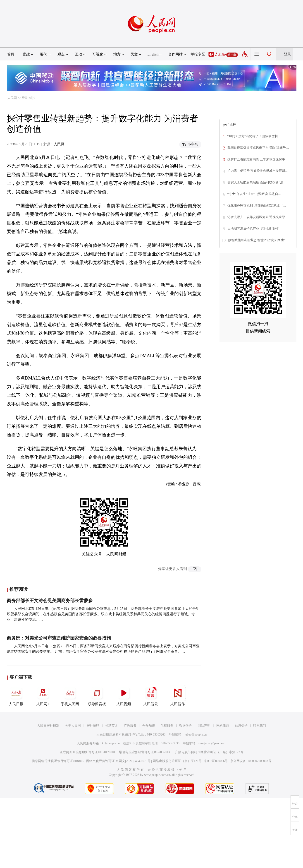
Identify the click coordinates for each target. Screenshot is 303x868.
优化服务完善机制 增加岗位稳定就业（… (257, 206)
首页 (11, 54)
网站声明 (204, 726)
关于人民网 (73, 726)
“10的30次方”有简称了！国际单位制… (254, 136)
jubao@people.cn (196, 735)
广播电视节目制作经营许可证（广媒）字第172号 (209, 752)
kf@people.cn (111, 743)
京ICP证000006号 (216, 761)
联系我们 (260, 726)
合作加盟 (149, 726)
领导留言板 (97, 695)
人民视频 (124, 695)
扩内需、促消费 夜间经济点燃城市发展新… (258, 171)
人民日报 (16, 695)
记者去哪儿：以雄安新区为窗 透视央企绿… (258, 217)
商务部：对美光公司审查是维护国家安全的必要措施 (59, 638)
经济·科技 (29, 98)
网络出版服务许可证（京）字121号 (177, 761)
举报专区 (198, 54)
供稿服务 (167, 726)
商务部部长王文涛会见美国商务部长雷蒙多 (50, 601)
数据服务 (186, 726)
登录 (287, 54)
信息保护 (241, 726)
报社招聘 (93, 726)
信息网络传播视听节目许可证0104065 (58, 761)
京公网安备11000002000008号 (251, 761)
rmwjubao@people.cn (212, 743)
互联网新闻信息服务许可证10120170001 (87, 752)
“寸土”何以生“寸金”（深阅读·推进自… (254, 194)
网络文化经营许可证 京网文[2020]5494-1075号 (118, 761)
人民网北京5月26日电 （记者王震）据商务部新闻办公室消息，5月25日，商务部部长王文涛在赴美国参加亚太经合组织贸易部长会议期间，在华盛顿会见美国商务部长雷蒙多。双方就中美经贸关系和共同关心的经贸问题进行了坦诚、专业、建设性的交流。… (103, 614)
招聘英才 (112, 726)
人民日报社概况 (48, 726)
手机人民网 (70, 695)
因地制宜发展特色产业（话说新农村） (254, 229)
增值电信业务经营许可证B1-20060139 (145, 752)
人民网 (12, 98)
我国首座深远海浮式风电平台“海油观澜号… (258, 148)
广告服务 (130, 726)
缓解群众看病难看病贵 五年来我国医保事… (258, 159)
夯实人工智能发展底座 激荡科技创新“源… (257, 182)
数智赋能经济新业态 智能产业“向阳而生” (257, 240)
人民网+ (43, 695)
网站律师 (223, 726)
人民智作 (178, 695)
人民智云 (151, 695)
